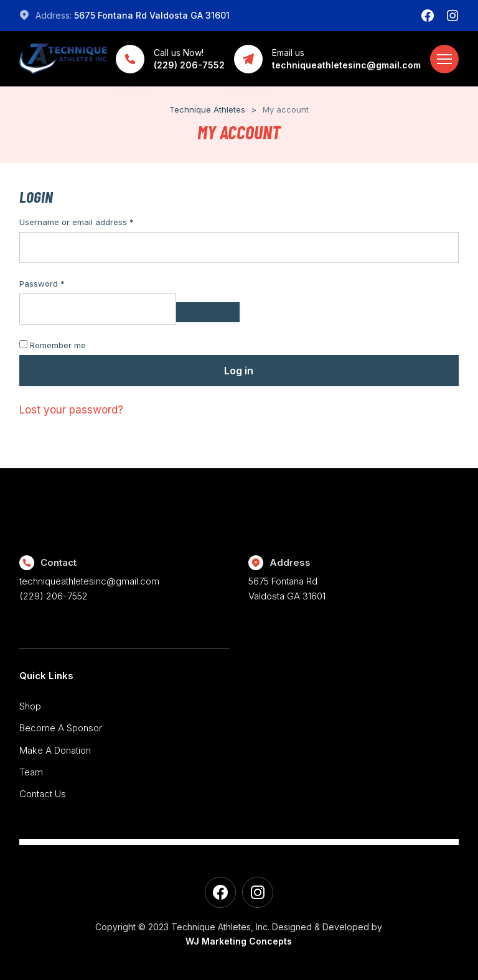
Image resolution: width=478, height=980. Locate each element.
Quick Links (46, 676)
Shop (30, 706)
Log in (239, 371)
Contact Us (43, 794)
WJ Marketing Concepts (239, 941)
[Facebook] (428, 16)
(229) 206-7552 (54, 596)
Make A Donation (55, 750)
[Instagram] (452, 16)
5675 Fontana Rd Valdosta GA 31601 (152, 15)
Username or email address (94, 222)
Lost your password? (71, 410)
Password (59, 284)
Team (31, 772)
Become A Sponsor (61, 728)
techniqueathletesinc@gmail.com (89, 581)
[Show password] (208, 312)
